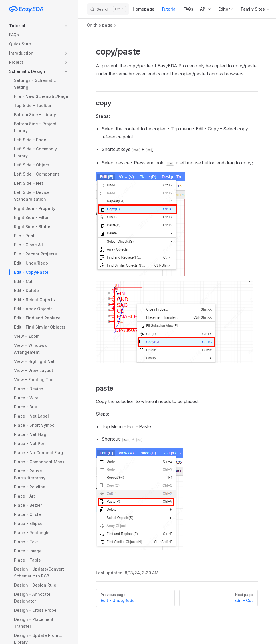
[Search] (108, 9)
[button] (39, 26)
